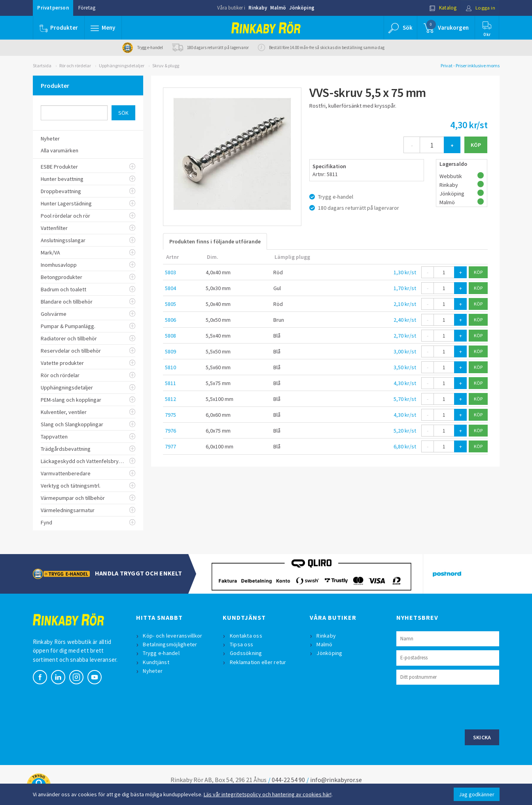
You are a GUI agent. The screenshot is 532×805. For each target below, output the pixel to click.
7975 (170, 415)
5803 (170, 272)
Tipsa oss (241, 644)
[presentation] (456, 706)
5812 (170, 399)
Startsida (42, 66)
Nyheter (153, 671)
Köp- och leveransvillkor (173, 636)
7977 (170, 446)
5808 (170, 336)
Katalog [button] (443, 8)
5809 (170, 351)
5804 (170, 288)
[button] (103, 28)
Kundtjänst (156, 662)
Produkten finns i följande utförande (215, 241)
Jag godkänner (477, 794)
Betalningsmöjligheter (170, 644)
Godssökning (246, 653)
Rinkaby (258, 8)
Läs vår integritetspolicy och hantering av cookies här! (268, 794)
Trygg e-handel (162, 653)
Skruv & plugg (166, 66)
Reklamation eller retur (258, 662)
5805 (170, 304)
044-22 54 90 (288, 780)
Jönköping (302, 8)
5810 (170, 367)
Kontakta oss (246, 636)
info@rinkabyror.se (336, 780)
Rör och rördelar (75, 66)
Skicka (482, 737)
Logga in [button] (480, 8)
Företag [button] (87, 8)
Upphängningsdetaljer (122, 66)
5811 (170, 383)
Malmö (278, 8)
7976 (170, 431)
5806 (170, 320)
